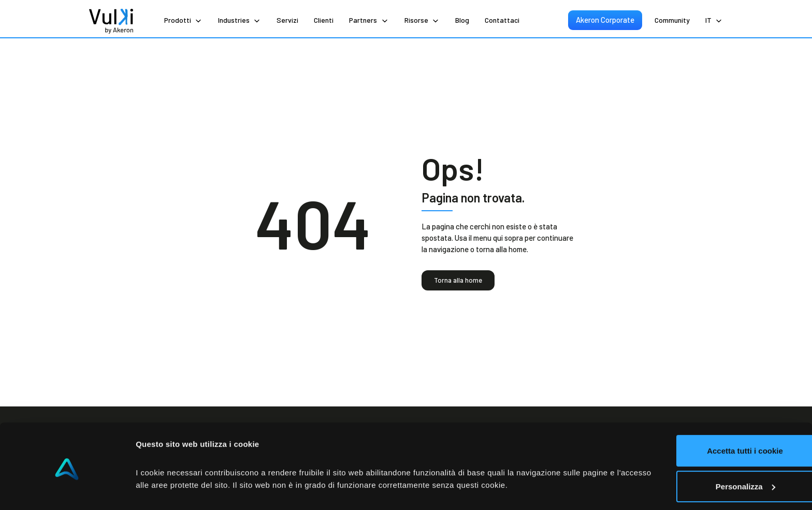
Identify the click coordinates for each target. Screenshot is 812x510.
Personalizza (699, 450)
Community (672, 20)
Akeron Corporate (606, 19)
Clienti (324, 20)
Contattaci (502, 20)
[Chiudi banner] (796, 402)
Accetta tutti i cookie (699, 414)
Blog (462, 20)
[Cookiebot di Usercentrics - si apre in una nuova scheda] (67, 490)
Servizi (287, 20)
